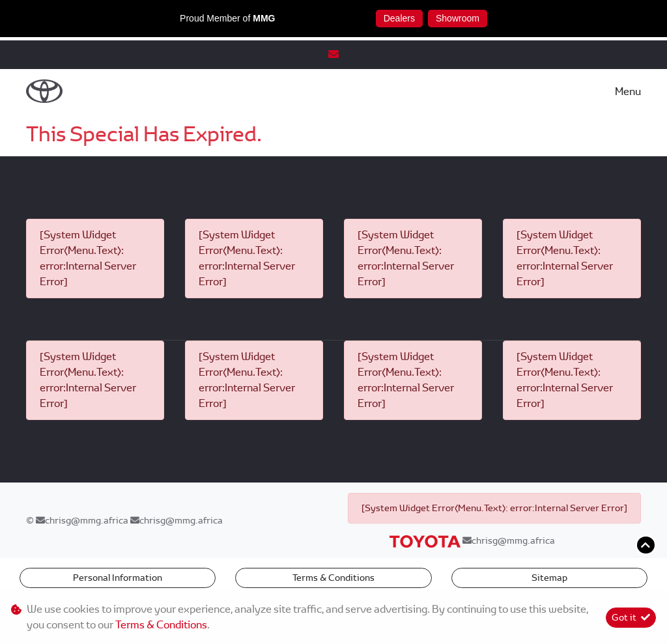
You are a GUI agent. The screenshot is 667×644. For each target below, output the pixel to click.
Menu (628, 91)
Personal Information (118, 578)
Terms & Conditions (333, 578)
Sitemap (549, 578)
